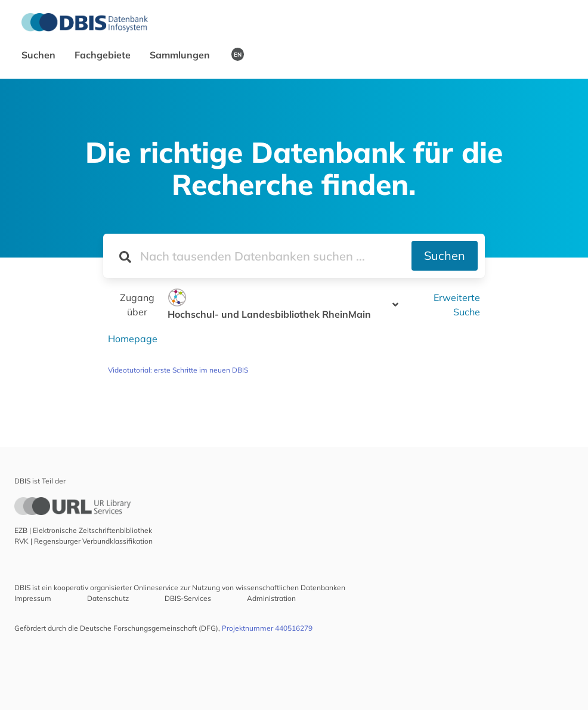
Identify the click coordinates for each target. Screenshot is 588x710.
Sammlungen (181, 55)
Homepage (133, 339)
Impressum (33, 598)
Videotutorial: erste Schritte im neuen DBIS (178, 370)
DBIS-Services (188, 598)
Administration (271, 598)
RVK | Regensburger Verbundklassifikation (83, 541)
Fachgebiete (104, 55)
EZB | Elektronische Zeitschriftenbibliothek (83, 530)
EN (238, 54)
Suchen (40, 55)
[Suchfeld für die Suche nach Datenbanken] (258, 256)
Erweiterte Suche (457, 305)
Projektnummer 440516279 (267, 628)
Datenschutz (108, 598)
